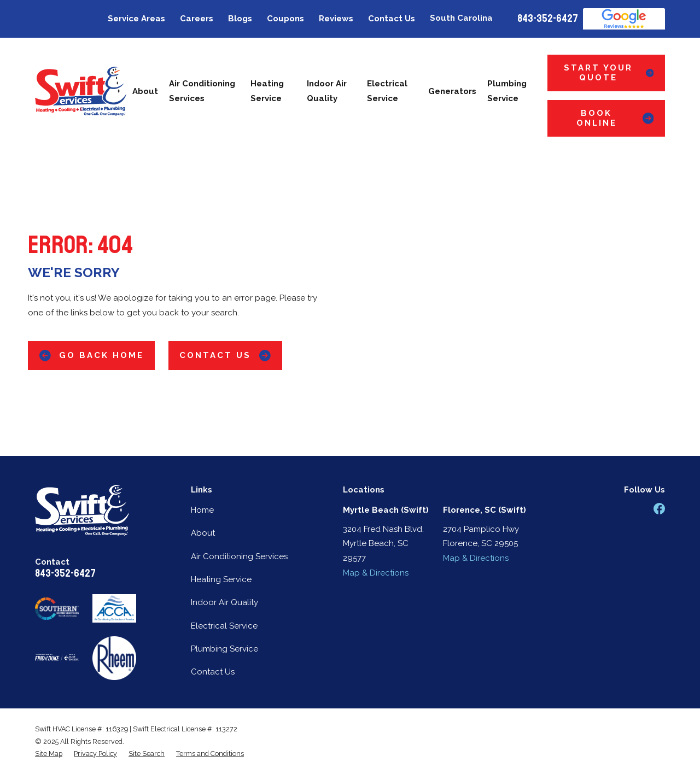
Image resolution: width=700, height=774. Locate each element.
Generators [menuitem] (452, 91)
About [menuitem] (145, 91)
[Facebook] (659, 509)
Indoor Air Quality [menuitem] (327, 91)
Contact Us (392, 19)
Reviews (336, 19)
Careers (197, 19)
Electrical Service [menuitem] (387, 91)
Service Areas (136, 19)
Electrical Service (224, 626)
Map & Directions (376, 573)
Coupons (285, 19)
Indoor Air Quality (224, 602)
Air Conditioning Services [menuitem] (202, 91)
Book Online (615, 118)
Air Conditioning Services (239, 556)
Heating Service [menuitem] (267, 91)
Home (202, 510)
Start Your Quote (609, 73)
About (203, 533)
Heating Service (221, 579)
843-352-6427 (548, 19)
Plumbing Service (224, 649)
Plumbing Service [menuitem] (507, 91)
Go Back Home (92, 356)
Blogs (240, 19)
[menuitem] (49, 754)
